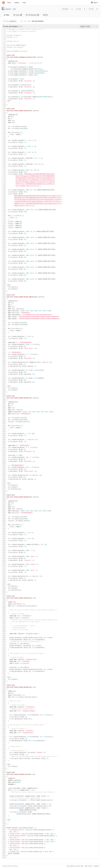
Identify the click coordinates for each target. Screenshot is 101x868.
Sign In (95, 3)
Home (9, 3)
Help (24, 3)
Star (79, 9)
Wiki (45, 15)
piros (8, 9)
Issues (18, 15)
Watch (65, 9)
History (83, 26)
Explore (17, 3)
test (29, 21)
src (25, 21)
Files (7, 15)
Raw (88, 26)
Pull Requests (33, 15)
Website (97, 866)
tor (15, 9)
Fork (91, 9)
